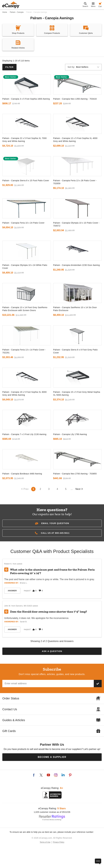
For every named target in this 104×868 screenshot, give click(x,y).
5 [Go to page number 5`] (66, 489)
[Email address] (48, 684)
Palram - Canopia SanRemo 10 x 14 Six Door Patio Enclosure (75, 309)
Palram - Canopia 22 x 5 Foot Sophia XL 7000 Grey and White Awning (25, 140)
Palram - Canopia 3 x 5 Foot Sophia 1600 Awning (26, 99)
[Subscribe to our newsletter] (98, 684)
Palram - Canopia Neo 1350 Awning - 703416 (75, 99)
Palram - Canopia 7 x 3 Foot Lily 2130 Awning (24, 434)
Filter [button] (9, 67)
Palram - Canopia (17, 12)
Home (5, 12)
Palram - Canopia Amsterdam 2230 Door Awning (77, 265)
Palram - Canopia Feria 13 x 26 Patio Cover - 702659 (75, 182)
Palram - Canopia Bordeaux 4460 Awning (22, 474)
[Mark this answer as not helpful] (40, 591)
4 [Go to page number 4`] (57, 489)
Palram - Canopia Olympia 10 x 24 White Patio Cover (25, 267)
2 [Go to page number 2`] (40, 489)
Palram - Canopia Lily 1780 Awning (70, 434)
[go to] (27, 84)
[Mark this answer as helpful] (33, 591)
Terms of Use (45, 842)
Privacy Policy (59, 842)
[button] (52, 523)
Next (79, 489)
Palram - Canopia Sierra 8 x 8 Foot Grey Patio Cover (75, 351)
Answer (12, 591)
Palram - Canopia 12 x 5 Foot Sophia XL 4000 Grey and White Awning (75, 140)
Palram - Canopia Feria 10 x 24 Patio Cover (23, 223)
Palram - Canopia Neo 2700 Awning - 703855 (75, 474)
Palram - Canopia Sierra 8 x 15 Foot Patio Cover (26, 181)
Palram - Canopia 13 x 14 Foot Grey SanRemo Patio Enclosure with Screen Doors (25, 309)
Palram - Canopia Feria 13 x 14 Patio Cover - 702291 (24, 351)
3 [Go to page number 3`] (49, 489)
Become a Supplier (52, 757)
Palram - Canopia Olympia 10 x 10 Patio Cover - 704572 (77, 224)
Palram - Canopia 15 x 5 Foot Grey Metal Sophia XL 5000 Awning (77, 393)
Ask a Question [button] (52, 651)
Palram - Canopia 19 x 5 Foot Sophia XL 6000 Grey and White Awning (25, 393)
